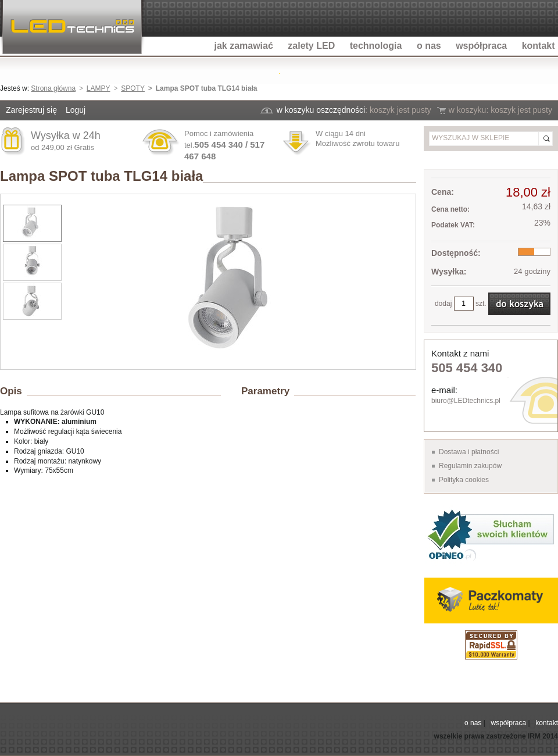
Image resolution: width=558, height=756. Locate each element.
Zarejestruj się (31, 110)
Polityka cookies (464, 480)
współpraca (508, 723)
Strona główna (53, 88)
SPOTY (133, 88)
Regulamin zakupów (470, 466)
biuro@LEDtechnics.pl (466, 401)
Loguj (76, 110)
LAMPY (99, 88)
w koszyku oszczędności (321, 110)
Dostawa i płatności (469, 452)
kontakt (547, 723)
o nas (473, 723)
